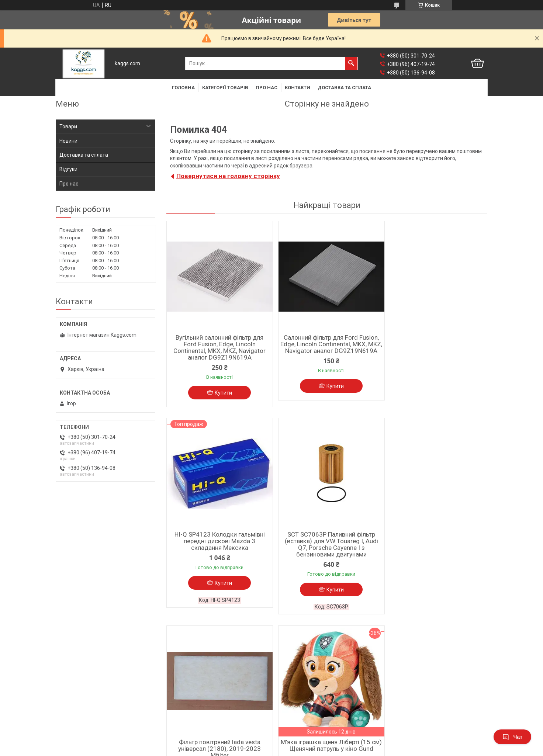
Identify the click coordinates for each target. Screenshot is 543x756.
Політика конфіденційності (332, 749)
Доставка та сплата (344, 88)
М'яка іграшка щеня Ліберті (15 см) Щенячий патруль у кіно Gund (436, 542)
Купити (222, 393)
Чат (512, 737)
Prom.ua (307, 736)
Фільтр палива (73, 705)
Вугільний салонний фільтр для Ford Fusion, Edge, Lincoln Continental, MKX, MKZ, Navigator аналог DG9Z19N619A (218, 347)
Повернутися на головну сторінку (228, 176)
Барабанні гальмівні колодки (200, 686)
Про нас (267, 88)
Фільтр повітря (74, 696)
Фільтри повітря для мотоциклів (314, 694)
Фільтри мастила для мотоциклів (316, 703)
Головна (183, 88)
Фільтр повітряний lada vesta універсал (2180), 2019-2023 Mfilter (327, 545)
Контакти (298, 88)
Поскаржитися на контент (274, 749)
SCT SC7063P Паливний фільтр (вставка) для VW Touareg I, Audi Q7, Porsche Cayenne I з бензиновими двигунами (218, 548)
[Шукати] (351, 63)
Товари (68, 126)
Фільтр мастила (75, 686)
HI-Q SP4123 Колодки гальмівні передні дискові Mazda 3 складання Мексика (435, 344)
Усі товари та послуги (454, 634)
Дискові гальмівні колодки (198, 677)
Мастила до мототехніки (305, 684)
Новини (68, 141)
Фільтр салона (73, 677)
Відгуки (68, 169)
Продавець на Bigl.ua (272, 742)
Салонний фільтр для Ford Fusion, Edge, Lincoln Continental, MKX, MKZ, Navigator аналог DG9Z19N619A (327, 347)
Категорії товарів (225, 88)
